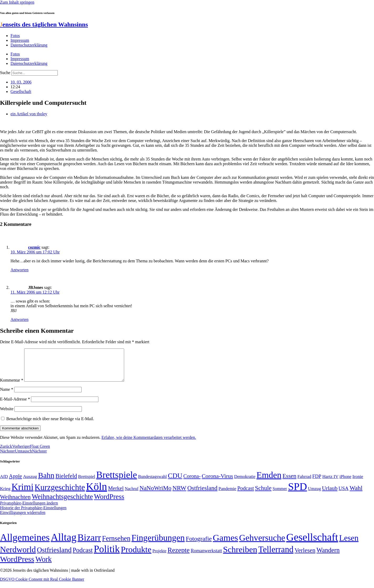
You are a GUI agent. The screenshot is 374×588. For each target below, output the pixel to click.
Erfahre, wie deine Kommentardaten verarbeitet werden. (149, 444)
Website (7, 415)
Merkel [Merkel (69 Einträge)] (116, 495)
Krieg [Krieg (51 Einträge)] (5, 495)
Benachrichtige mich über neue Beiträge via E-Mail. (50, 425)
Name (7, 396)
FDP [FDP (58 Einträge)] (317, 483)
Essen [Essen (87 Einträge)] (289, 482)
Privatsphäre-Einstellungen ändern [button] (29, 509)
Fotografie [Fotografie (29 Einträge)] (199, 545)
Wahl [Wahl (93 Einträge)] (356, 494)
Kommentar (12, 386)
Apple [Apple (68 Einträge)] (15, 482)
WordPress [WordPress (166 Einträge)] (17, 565)
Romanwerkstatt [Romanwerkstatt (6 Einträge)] (206, 557)
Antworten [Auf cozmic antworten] (19, 270)
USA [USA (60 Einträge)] (344, 495)
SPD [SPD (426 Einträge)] (298, 493)
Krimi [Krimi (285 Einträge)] (23, 493)
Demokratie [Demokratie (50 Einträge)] (245, 483)
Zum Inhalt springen (17, 2)
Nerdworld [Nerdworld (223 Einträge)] (18, 556)
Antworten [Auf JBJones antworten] (19, 319)
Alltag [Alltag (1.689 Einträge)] (64, 543)
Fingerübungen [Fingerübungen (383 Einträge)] (158, 544)
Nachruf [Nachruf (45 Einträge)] (131, 495)
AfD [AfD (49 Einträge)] (4, 483)
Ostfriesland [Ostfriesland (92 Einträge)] (202, 494)
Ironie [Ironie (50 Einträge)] (358, 483)
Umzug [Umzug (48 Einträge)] (315, 495)
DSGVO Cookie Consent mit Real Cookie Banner (42, 586)
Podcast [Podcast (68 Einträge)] (246, 495)
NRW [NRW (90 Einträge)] (179, 494)
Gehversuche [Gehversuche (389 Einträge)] (262, 544)
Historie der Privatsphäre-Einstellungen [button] (33, 514)
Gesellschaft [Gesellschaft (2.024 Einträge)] (312, 543)
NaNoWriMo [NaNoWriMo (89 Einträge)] (156, 494)
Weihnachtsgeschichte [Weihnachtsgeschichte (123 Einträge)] (62, 503)
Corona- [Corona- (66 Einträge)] (192, 482)
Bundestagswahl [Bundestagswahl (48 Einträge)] (152, 483)
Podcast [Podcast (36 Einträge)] (83, 556)
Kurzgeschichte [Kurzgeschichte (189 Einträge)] (60, 494)
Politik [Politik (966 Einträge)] (107, 555)
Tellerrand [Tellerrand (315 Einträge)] (276, 556)
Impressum (20, 40)
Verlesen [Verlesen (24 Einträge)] (305, 556)
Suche (5, 73)
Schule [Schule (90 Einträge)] (263, 494)
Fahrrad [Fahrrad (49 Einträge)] (304, 483)
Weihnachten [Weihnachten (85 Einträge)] (15, 503)
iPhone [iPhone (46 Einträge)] (346, 483)
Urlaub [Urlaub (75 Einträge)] (330, 495)
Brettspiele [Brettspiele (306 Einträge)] (117, 481)
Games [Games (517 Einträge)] (225, 544)
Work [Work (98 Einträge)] (44, 566)
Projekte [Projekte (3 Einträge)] (159, 557)
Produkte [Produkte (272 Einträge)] (136, 556)
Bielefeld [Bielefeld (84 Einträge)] (66, 482)
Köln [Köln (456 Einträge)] (97, 493)
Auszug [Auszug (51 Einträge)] (30, 483)
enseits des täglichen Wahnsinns (44, 24)
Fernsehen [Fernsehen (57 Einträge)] (116, 545)
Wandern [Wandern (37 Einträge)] (328, 556)
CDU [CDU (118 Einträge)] (175, 482)
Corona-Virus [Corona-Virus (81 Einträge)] (217, 482)
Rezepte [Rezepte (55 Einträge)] (178, 556)
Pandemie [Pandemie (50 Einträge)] (227, 495)
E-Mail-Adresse (15, 405)
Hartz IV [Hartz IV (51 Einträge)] (330, 483)
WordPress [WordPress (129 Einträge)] (109, 503)
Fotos (15, 36)
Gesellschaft (21, 92)
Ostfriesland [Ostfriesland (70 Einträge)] (54, 556)
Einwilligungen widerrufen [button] (23, 519)
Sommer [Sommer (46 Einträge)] (280, 495)
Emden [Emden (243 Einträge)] (269, 481)
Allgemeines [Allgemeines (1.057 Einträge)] (25, 544)
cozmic (34, 247)
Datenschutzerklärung (29, 45)
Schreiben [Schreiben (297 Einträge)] (240, 556)
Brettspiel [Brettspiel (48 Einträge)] (87, 483)
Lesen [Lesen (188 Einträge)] (349, 544)
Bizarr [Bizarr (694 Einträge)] (89, 544)
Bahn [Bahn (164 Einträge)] (46, 482)
